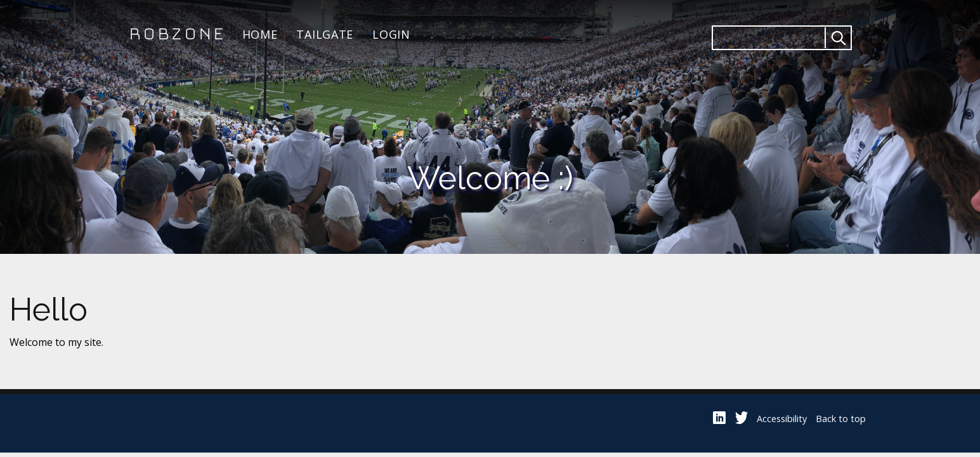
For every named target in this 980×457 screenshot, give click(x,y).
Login (391, 34)
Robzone (176, 34)
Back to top (841, 419)
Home (260, 34)
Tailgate (325, 34)
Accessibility (782, 419)
